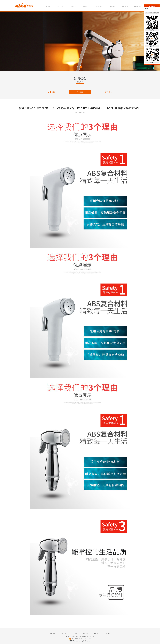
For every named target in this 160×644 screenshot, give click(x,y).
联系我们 (125, 6)
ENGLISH (138, 6)
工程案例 (112, 6)
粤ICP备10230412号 (88, 636)
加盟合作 (97, 633)
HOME (48, 6)
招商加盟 (86, 6)
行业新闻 (80, 92)
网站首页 (52, 633)
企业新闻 (52, 92)
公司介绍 (60, 6)
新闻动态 (99, 6)
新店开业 (108, 92)
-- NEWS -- (80, 82)
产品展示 (73, 6)
